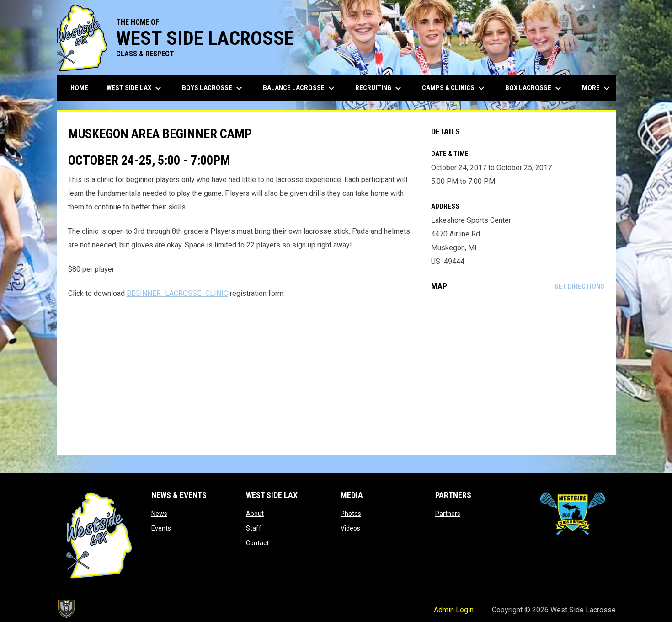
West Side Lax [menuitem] (135, 88)
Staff (254, 528)
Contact (257, 543)
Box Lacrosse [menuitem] (534, 88)
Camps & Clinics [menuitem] (454, 88)
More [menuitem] (597, 88)
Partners (448, 514)
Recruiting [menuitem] (379, 88)
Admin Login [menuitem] (454, 610)
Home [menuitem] (79, 88)
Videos (350, 528)
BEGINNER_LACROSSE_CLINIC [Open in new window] (177, 293)
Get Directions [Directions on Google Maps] (579, 286)
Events (161, 528)
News (159, 514)
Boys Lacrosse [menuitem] (213, 88)
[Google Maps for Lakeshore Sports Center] (518, 373)
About (255, 514)
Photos (351, 514)
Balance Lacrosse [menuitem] (300, 88)
